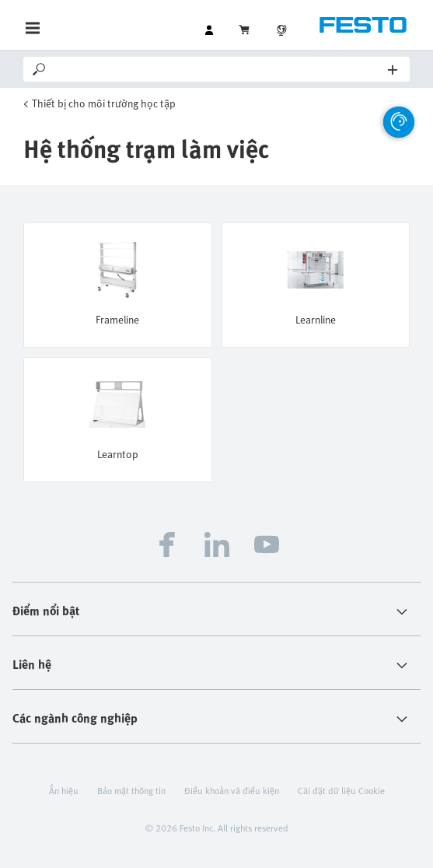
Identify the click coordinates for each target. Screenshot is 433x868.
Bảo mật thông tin (131, 790)
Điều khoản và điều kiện (232, 790)
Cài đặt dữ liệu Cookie (341, 790)
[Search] (218, 69)
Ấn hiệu (64, 790)
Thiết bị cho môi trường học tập (104, 103)
